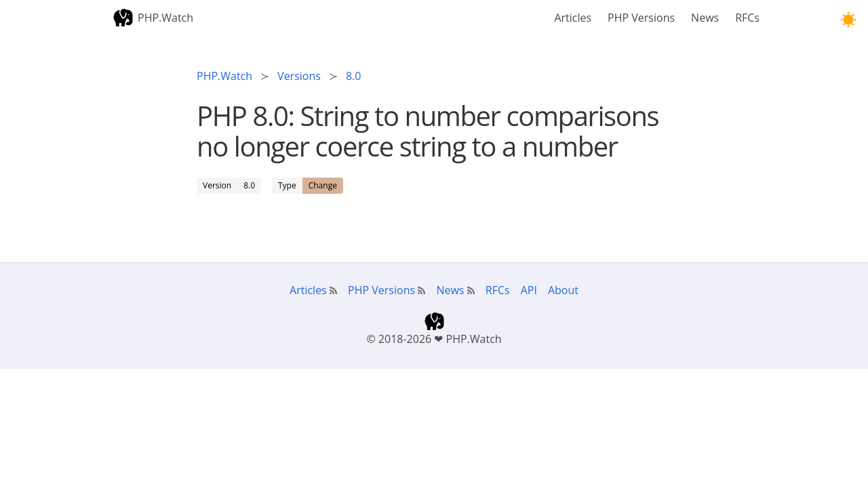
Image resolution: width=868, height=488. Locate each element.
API (529, 290)
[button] (848, 20)
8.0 (249, 185)
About (563, 290)
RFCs (747, 18)
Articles (573, 18)
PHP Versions (641, 18)
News (705, 18)
